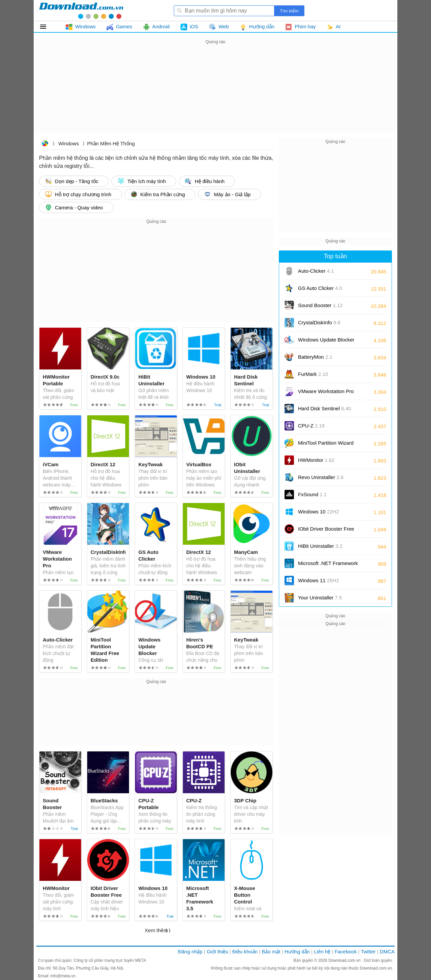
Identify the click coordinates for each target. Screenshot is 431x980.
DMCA (387, 952)
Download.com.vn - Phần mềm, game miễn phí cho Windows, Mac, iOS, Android (81, 10)
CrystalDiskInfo (319, 322)
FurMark (313, 374)
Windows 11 (319, 580)
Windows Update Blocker (326, 342)
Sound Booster (320, 305)
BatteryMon (315, 357)
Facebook (346, 952)
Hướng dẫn (297, 952)
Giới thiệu (218, 952)
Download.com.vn (45, 144)
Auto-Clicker (316, 271)
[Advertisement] (215, 93)
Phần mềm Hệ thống (111, 143)
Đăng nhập (190, 952)
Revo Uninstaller (321, 477)
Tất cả (47, 27)
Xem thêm (156, 930)
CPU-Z (311, 426)
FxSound (312, 494)
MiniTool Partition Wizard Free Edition (326, 445)
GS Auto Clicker (320, 288)
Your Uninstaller (320, 598)
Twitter (368, 952)
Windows (69, 143)
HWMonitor (316, 460)
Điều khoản (245, 952)
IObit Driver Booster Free (326, 531)
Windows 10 (319, 512)
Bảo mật (271, 952)
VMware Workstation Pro (326, 394)
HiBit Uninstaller (320, 546)
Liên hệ (322, 952)
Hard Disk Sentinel (325, 408)
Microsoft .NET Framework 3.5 (328, 566)
